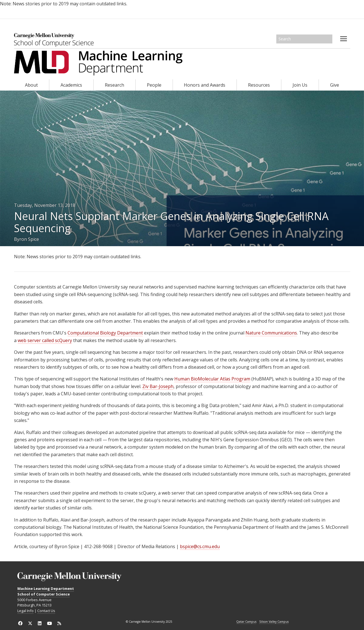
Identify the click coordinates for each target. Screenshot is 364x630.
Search (328, 39)
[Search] (304, 39)
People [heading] (154, 85)
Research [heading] (114, 85)
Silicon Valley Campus (274, 622)
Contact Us (46, 611)
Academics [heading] (71, 85)
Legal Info (25, 611)
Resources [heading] (259, 85)
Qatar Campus (246, 622)
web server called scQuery (45, 340)
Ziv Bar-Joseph (158, 386)
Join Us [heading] (300, 85)
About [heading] (31, 85)
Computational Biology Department (105, 333)
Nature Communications (271, 333)
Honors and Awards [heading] (205, 85)
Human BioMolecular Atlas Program (212, 379)
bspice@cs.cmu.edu (200, 546)
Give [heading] (335, 85)
